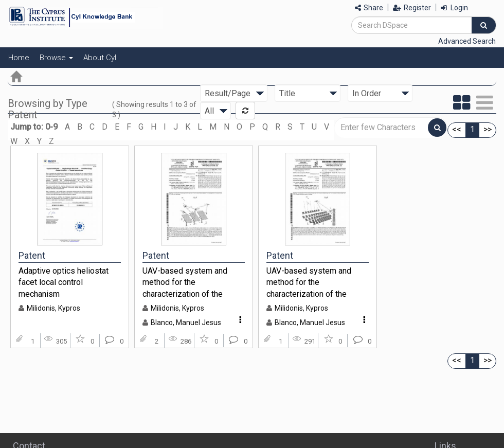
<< (457, 129)
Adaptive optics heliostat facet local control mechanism (64, 282)
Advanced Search (467, 41)
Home (19, 58)
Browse (56, 58)
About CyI (100, 58)
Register (412, 8)
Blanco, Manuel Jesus (186, 322)
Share (369, 8)
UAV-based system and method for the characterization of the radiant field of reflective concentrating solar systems (318, 282)
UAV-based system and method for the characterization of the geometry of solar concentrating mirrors (185, 282)
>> (488, 129)
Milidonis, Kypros (53, 308)
